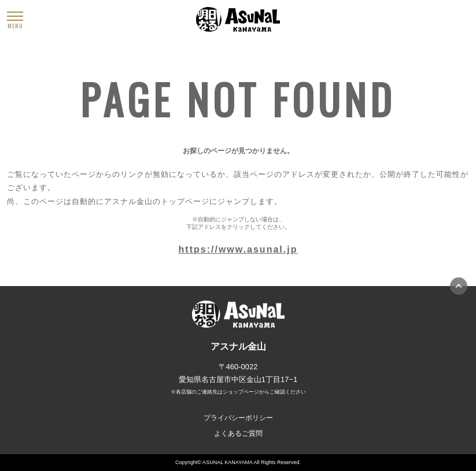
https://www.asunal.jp (238, 249)
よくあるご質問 (238, 433)
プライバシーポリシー (238, 418)
